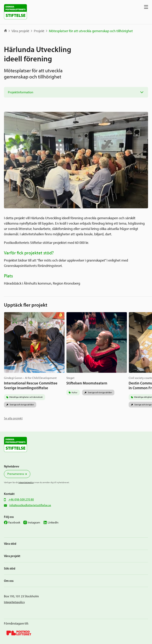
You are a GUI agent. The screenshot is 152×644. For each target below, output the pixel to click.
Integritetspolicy (26, 482)
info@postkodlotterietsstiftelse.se (30, 505)
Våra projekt (20, 31)
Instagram (34, 522)
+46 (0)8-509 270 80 (21, 499)
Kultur (75, 392)
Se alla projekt (13, 418)
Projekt (39, 31)
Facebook (14, 522)
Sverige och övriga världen (22, 405)
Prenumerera (16, 474)
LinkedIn (53, 522)
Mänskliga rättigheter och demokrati (26, 397)
